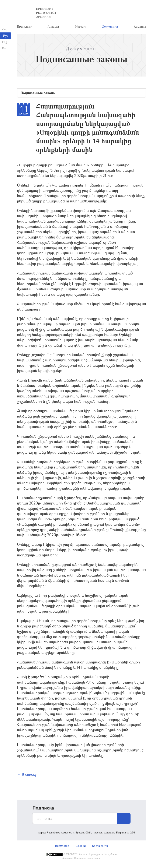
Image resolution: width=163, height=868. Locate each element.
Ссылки (81, 846)
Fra (4, 48)
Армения (140, 26)
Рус (6, 36)
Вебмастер (62, 846)
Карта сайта (100, 846)
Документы (110, 26)
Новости (81, 26)
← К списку (27, 774)
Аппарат (53, 26)
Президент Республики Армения (46, 13)
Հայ (5, 29)
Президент (24, 26)
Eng (5, 42)
